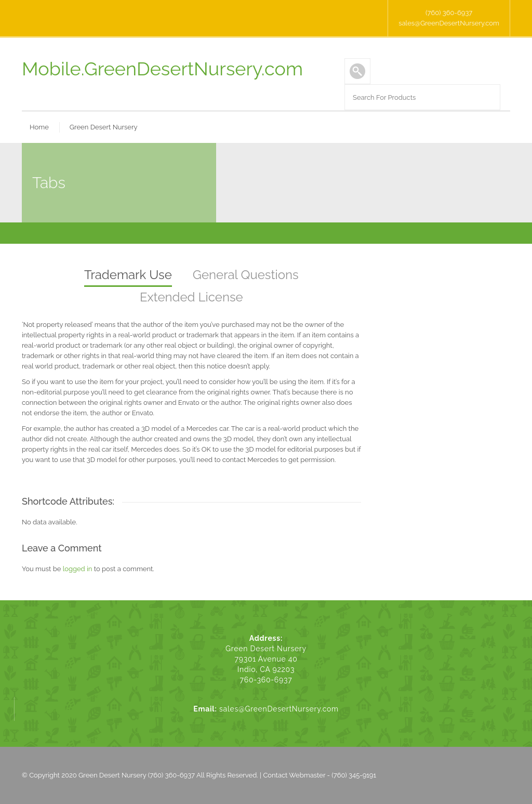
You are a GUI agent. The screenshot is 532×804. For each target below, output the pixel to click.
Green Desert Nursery (104, 127)
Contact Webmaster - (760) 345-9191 (320, 775)
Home (39, 127)
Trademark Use (128, 275)
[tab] (128, 276)
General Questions (246, 275)
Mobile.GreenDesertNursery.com (162, 69)
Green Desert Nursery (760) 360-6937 (137, 775)
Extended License (191, 297)
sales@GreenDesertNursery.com (449, 23)
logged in (78, 569)
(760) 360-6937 (449, 13)
